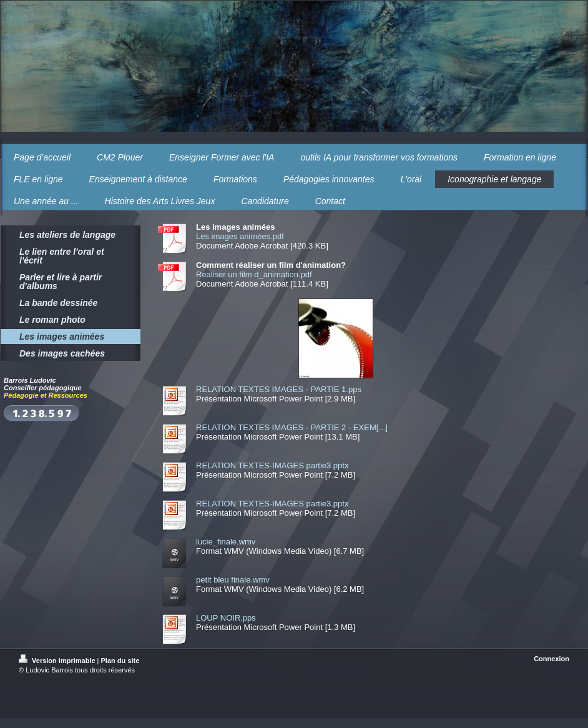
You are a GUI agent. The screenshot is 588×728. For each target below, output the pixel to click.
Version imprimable (58, 661)
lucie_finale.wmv (226, 542)
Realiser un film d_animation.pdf (254, 274)
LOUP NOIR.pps (226, 618)
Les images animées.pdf (240, 236)
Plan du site (120, 661)
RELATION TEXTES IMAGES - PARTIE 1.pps (279, 389)
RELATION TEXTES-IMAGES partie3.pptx (272, 465)
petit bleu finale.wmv (233, 580)
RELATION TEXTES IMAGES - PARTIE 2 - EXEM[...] (292, 427)
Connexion (551, 659)
